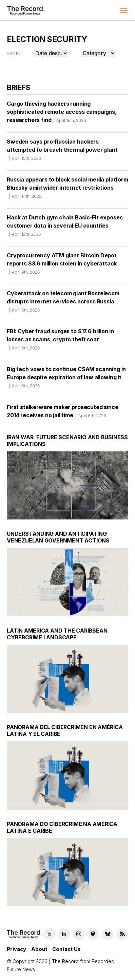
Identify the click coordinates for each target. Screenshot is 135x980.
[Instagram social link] (79, 934)
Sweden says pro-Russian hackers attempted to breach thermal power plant (62, 152)
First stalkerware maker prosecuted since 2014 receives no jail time (63, 413)
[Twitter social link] (49, 934)
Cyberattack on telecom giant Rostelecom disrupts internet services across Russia (63, 304)
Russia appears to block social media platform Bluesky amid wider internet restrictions (67, 190)
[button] (123, 10)
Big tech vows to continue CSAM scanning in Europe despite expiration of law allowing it (66, 380)
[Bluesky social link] (108, 934)
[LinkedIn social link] (64, 934)
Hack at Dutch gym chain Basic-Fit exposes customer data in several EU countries (65, 228)
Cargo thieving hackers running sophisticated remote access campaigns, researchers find (62, 114)
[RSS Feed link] (122, 934)
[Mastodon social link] (93, 934)
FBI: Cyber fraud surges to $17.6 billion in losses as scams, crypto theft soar (60, 342)
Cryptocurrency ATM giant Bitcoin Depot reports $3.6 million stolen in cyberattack (62, 266)
